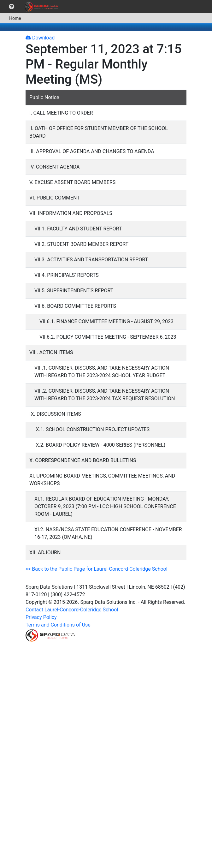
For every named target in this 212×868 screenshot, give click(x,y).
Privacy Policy (41, 617)
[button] (12, 7)
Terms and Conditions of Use (58, 625)
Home (12, 18)
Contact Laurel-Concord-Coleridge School (72, 610)
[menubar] (31, 7)
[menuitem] (12, 7)
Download (40, 38)
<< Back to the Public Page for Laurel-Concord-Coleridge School (97, 569)
